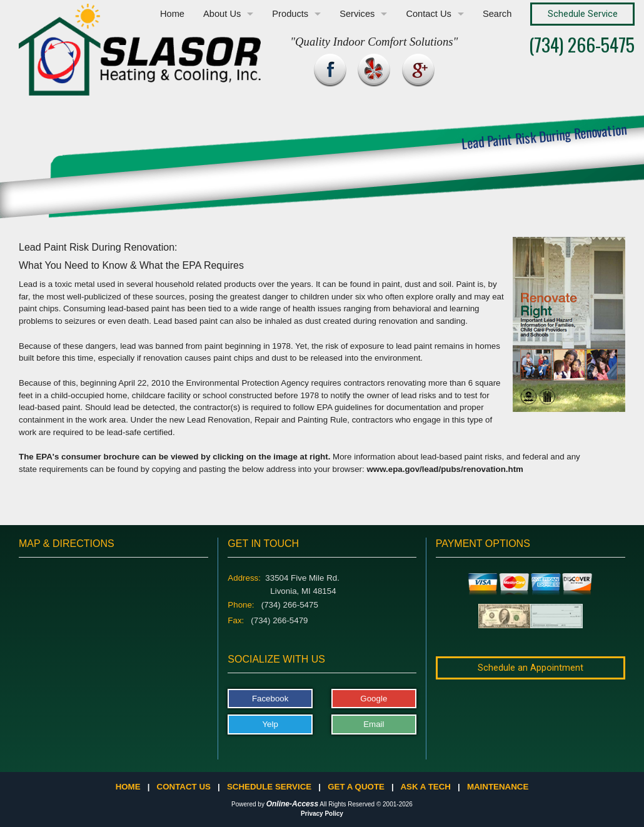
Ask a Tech (425, 787)
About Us (222, 14)
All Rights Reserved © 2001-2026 (366, 804)
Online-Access (292, 804)
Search (497, 14)
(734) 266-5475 (582, 44)
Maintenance (498, 787)
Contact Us (429, 14)
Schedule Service (269, 787)
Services (357, 14)
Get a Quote (356, 787)
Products (290, 14)
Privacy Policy (322, 814)
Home (172, 14)
